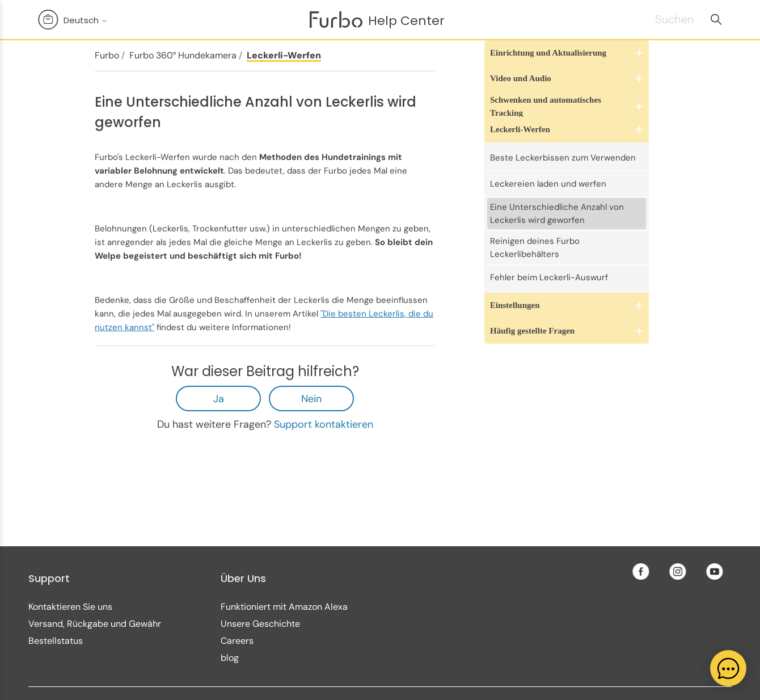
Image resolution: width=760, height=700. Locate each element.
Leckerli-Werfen (284, 55)
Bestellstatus (56, 641)
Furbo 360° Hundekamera (183, 55)
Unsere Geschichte (260, 624)
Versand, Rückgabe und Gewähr (95, 624)
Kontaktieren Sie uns (70, 607)
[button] (567, 53)
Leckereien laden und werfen (548, 184)
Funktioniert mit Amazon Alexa (284, 607)
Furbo (107, 55)
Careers (237, 641)
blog (230, 658)
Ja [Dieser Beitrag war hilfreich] (219, 399)
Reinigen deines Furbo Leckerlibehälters (535, 248)
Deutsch (86, 20)
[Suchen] (660, 20)
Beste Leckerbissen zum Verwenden (563, 158)
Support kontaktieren (324, 424)
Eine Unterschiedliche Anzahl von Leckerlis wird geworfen (557, 214)
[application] (728, 668)
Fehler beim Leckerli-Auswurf (549, 277)
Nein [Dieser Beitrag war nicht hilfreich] (311, 399)
